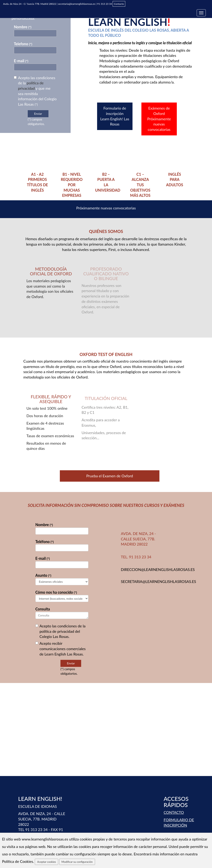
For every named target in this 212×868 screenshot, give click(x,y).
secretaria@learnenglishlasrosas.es (77, 4)
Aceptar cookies (46, 862)
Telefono (23, 44)
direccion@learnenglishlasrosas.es (158, 570)
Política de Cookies (18, 861)
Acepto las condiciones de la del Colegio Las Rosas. (60, 631)
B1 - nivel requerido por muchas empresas (72, 185)
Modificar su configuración (77, 862)
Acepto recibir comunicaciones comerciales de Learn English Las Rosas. (61, 649)
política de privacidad (57, 631)
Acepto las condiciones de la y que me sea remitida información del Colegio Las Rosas (35, 91)
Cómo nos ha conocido (56, 592)
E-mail (21, 61)
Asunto (43, 575)
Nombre (23, 27)
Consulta (43, 609)
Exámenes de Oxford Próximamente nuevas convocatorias (159, 119)
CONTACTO (174, 812)
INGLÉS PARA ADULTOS (175, 180)
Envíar (71, 663)
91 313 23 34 (105, 4)
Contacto (119, 4)
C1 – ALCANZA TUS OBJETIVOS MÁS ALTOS (140, 185)
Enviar (38, 114)
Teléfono (45, 542)
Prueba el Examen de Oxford (110, 476)
